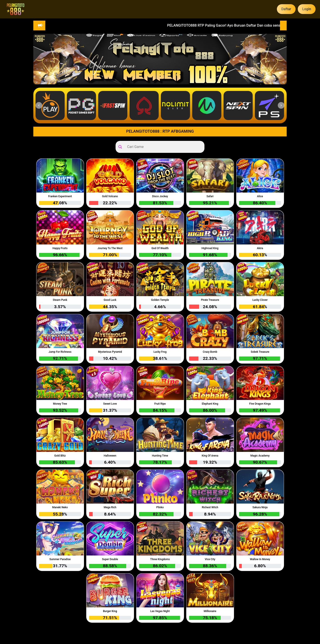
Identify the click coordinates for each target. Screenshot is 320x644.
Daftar (286, 9)
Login (307, 9)
